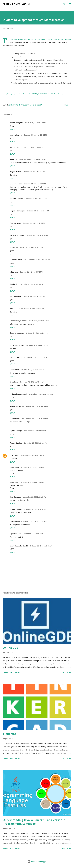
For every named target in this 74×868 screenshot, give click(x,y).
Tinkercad (10, 734)
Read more (67, 673)
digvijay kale (15, 284)
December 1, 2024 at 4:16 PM (35, 509)
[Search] (64, 4)
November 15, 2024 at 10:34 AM (32, 382)
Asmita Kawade (16, 358)
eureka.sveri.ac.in (16, 4)
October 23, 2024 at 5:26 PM (33, 309)
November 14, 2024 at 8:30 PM (33, 370)
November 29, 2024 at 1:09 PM (35, 431)
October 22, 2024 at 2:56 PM (35, 184)
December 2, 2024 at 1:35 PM (35, 521)
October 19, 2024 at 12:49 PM (36, 123)
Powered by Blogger (37, 862)
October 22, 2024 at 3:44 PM (38, 211)
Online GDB (10, 648)
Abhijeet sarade (16, 184)
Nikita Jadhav (15, 309)
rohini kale (14, 272)
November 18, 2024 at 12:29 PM (35, 406)
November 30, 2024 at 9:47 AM (33, 482)
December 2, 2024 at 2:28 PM (34, 534)
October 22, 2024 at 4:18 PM (34, 223)
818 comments (16, 848)
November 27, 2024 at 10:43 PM (35, 418)
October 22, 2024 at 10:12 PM (31, 272)
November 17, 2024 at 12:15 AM (41, 394)
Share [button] (66, 105)
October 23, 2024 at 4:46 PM (32, 284)
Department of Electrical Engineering (26, 105)
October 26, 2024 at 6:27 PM (37, 345)
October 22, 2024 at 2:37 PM (35, 159)
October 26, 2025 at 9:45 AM (41, 546)
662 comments (16, 759)
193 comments (16, 673)
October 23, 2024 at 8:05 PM (39, 321)
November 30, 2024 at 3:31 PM (34, 497)
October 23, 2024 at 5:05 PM (34, 296)
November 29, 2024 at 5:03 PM (32, 455)
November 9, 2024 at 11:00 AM (36, 358)
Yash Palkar (14, 455)
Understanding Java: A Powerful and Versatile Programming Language (34, 822)
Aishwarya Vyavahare (18, 321)
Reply (12, 130)
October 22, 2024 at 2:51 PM (34, 172)
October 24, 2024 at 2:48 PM (37, 333)
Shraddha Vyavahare (18, 260)
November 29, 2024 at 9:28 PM (33, 467)
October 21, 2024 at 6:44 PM (32, 147)
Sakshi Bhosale (15, 418)
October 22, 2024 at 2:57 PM (36, 199)
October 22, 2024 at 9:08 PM (39, 260)
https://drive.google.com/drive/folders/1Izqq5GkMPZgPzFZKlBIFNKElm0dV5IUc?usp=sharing (33, 94)
